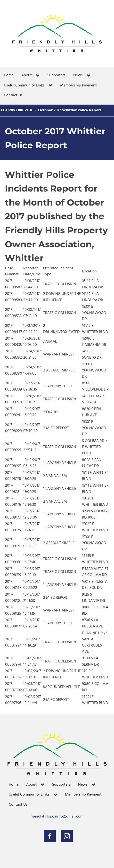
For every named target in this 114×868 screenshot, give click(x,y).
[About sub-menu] (39, 76)
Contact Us (13, 95)
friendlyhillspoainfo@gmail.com (57, 817)
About (27, 75)
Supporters (56, 75)
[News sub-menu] (90, 76)
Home (9, 75)
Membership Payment (78, 85)
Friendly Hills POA (17, 110)
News (78, 75)
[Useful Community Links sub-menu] (51, 85)
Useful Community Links (24, 85)
